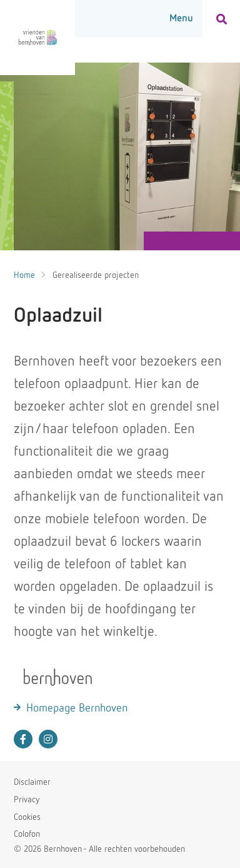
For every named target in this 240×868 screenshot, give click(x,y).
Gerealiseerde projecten (96, 275)
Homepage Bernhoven (77, 708)
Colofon (27, 834)
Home (24, 275)
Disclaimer (32, 782)
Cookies (27, 817)
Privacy (27, 800)
